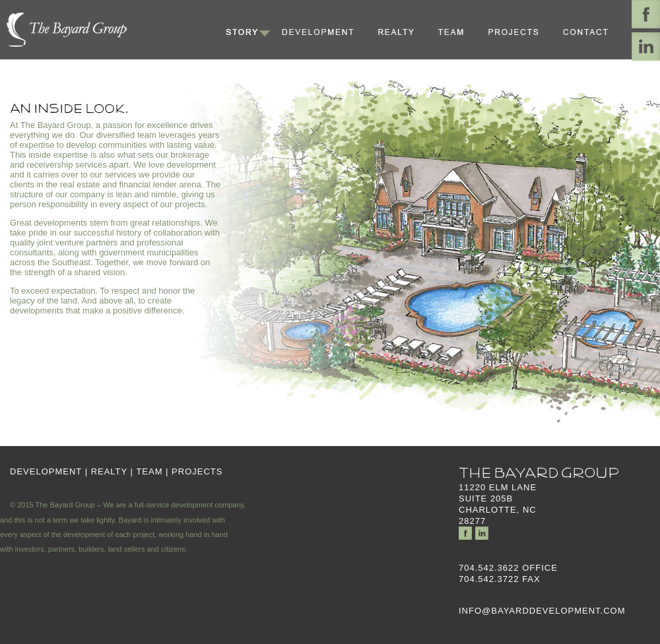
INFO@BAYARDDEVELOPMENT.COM (542, 611)
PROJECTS (197, 471)
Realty (403, 32)
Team (459, 32)
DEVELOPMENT (46, 471)
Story (247, 32)
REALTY (109, 471)
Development (324, 32)
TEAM (149, 471)
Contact (591, 32)
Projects (520, 32)
